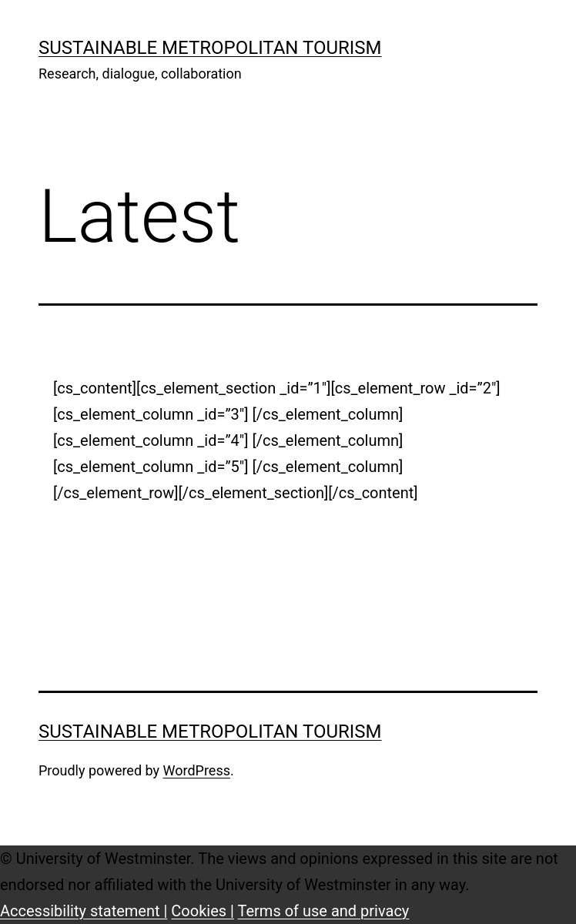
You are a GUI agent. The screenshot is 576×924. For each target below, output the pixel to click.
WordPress (197, 770)
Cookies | (203, 911)
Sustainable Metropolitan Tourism (210, 48)
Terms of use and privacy (324, 911)
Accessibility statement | (84, 911)
